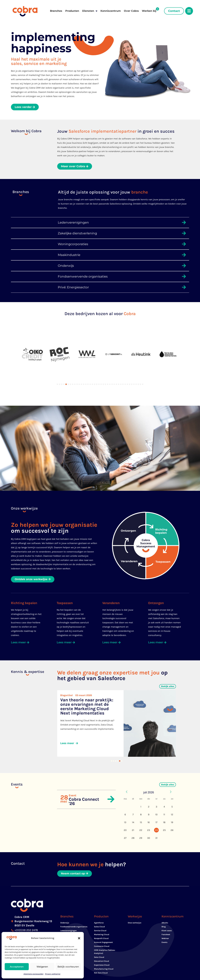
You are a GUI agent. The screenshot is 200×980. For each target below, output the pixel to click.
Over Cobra (131, 11)
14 (133, 822)
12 (172, 814)
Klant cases (167, 937)
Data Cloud (99, 963)
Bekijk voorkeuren (68, 967)
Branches (56, 11)
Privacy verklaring (53, 974)
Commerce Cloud (102, 952)
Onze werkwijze (135, 929)
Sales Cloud (99, 933)
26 (172, 830)
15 (141, 822)
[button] (79, 938)
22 (141, 830)
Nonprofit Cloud (101, 944)
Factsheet (166, 941)
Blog (164, 933)
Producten (72, 11)
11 (164, 814)
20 (125, 830)
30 (149, 838)
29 (141, 838)
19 (172, 822)
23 (149, 830)
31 (156, 838)
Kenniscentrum (111, 11)
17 (156, 822)
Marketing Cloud (102, 941)
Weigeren (42, 967)
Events (164, 948)
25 (164, 830)
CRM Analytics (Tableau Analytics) (105, 958)
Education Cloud (101, 967)
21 (133, 830)
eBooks (165, 929)
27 (125, 838)
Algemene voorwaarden (34, 974)
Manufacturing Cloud (104, 975)
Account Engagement (103, 948)
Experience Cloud (102, 971)
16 (149, 822)
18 (164, 822)
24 (156, 830)
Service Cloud (100, 937)
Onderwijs (65, 929)
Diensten (90, 11)
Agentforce (99, 929)
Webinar (165, 944)
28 (133, 838)
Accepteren (17, 967)
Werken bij (149, 11)
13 (125, 822)
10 (156, 814)
